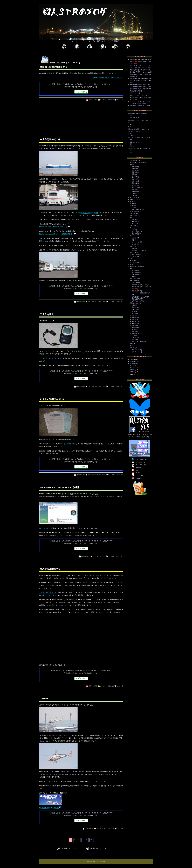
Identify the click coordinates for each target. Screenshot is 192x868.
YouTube (138, 473)
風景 (133, 203)
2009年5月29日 (81, 386)
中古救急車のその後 (50, 139)
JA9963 (44, 699)
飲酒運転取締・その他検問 (140, 297)
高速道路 (134, 334)
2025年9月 (133, 374)
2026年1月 (133, 366)
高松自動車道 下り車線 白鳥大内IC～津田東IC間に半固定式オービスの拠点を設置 (141, 62)
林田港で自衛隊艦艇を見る (54, 67)
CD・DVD (133, 226)
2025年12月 (133, 368)
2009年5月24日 (89, 828)
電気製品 (134, 220)
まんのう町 (135, 191)
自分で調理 (135, 234)
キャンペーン (136, 242)
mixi (137, 470)
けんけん (132, 135)
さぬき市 (134, 179)
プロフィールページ (142, 460)
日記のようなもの (100, 386)
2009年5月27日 (86, 556)
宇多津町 (134, 171)
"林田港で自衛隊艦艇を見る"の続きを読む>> (107, 78)
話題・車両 (135, 283)
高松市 (134, 183)
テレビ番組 (135, 254)
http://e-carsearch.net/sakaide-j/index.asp (53, 227)
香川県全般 (135, 167)
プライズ (132, 214)
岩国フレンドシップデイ (51, 358)
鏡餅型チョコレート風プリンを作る (140, 106)
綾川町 (134, 169)
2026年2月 (133, 364)
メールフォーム (140, 462)
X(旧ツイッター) (141, 435)
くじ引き (134, 238)
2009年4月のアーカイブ (69, 848)
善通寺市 (134, 181)
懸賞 (133, 240)
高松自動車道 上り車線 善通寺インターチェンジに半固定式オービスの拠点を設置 (141, 80)
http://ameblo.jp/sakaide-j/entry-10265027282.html (56, 234)
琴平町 (134, 175)
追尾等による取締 (137, 301)
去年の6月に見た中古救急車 (89, 213)
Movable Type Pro (100, 862)
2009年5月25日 (93, 686)
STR (131, 116)
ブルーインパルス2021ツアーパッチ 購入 (140, 149)
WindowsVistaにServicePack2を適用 (60, 487)
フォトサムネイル (141, 465)
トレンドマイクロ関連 (138, 342)
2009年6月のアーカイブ (98, 848)
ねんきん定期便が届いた (53, 399)
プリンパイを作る (135, 93)
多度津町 (134, 185)
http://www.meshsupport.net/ (49, 807)
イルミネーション (137, 210)
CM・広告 (135, 256)
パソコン (103, 556)
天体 (133, 205)
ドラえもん (133, 216)
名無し (132, 146)
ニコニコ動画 (140, 476)
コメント (119, 100)
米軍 (133, 277)
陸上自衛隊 (135, 271)
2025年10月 (133, 372)
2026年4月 (133, 359)
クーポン (134, 244)
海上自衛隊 (111, 100)
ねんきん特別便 (66, 444)
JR (133, 260)
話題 (133, 248)
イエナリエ (135, 212)
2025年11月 (133, 370)
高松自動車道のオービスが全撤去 (137, 114)
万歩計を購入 (47, 314)
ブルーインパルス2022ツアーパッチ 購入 (140, 138)
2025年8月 (133, 376)
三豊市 (134, 195)
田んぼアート (134, 199)
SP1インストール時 (46, 528)
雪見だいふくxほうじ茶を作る (138, 95)
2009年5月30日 (93, 100)
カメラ (134, 224)
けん (131, 153)
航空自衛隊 (111, 686)
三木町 (134, 193)
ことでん (134, 262)
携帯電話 (134, 222)
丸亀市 (134, 189)
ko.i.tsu (132, 127)
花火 (133, 207)
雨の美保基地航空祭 (50, 569)
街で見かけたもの (135, 197)
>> (91, 840)
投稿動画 (138, 468)
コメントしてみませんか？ (116, 302)
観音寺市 (134, 173)
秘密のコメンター (135, 118)
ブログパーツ (136, 352)
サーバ (134, 340)
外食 (133, 230)
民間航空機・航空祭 (136, 266)
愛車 (131, 344)
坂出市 (134, 177)
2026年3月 (133, 362)
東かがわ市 (135, 187)
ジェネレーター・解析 (138, 250)
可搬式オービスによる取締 (140, 285)
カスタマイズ (136, 350)
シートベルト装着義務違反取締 (141, 293)
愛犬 (131, 346)
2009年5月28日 (81, 475)
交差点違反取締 (136, 299)
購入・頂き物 (136, 232)
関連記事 (117, 41)
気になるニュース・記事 (137, 163)
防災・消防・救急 (100, 302)
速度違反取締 (136, 291)
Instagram (139, 478)
